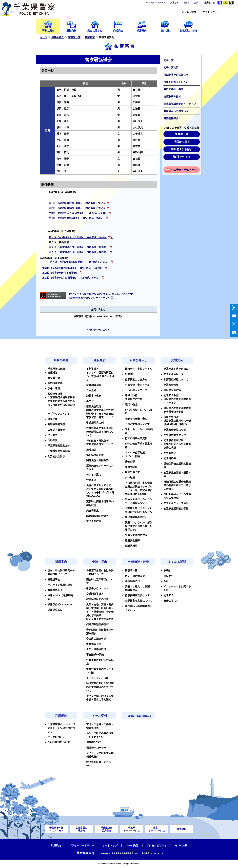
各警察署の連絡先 (81, 829)
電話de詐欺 (131, 404)
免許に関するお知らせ (99, 485)
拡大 (196, 3)
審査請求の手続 (95, 655)
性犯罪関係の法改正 (136, 517)
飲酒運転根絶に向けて (176, 380)
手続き (167, 570)
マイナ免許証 (94, 521)
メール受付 (100, 716)
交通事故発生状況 (174, 440)
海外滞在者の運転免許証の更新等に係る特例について (100, 432)
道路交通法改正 (172, 417)
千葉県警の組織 (56, 369)
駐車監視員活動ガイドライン (180, 104)
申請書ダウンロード (97, 588)
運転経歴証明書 (95, 455)
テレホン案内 (94, 475)
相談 (166, 581)
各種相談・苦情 (188, 26)
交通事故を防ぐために (176, 369)
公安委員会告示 (56, 456)
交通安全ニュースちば (176, 503)
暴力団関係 (131, 467)
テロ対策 (130, 478)
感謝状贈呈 (131, 546)
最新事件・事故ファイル (139, 369)
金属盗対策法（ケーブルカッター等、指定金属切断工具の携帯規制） (139, 490)
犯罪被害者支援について (139, 601)
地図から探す (182, 142)
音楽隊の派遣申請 (96, 639)
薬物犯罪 (130, 462)
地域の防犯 (131, 395)
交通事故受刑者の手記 (176, 509)
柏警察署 (90, 37)
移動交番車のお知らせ (176, 75)
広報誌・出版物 (56, 430)
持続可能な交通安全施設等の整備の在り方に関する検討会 (177, 485)
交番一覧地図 (171, 67)
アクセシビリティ (157, 846)
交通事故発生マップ (175, 435)
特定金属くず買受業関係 (100, 619)
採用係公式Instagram (60, 605)
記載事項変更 (94, 396)
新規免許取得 (94, 406)
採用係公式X (55, 610)
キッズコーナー (56, 435)
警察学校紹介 (55, 590)
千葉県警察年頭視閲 (59, 451)
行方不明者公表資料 (136, 438)
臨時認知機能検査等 (97, 516)
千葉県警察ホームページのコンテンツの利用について (61, 728)
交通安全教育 (171, 395)
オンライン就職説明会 (60, 585)
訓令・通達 (54, 388)
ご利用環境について (59, 742)
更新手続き (92, 369)
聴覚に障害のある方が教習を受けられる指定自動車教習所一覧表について (100, 414)
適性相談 (91, 450)
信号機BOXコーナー (98, 742)
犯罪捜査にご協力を (136, 380)
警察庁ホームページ (157, 829)
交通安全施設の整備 (175, 430)
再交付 (90, 401)
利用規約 (61, 716)
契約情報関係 (55, 383)
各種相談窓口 (132, 581)
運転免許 (72, 26)
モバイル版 (181, 846)
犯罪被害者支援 (56, 424)
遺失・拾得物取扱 (96, 649)
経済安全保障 (132, 541)
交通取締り (170, 453)
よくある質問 (189, 12)
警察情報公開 (55, 394)
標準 (187, 3)
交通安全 (118, 26)
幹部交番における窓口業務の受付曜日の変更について (100, 687)
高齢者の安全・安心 (136, 419)
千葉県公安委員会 (106, 829)
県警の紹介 (48, 26)
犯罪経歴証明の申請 (97, 599)
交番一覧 (169, 60)
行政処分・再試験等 (97, 441)
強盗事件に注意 (134, 399)
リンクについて (56, 737)
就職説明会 (54, 580)
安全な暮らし (95, 26)
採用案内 (142, 26)
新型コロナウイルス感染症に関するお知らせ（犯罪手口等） (139, 526)
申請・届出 (165, 26)
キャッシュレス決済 (97, 678)
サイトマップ (210, 12)
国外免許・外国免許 (97, 460)
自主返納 (91, 390)
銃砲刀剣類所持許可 (97, 624)
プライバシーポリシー (82, 846)
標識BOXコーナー (96, 748)
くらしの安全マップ (136, 390)
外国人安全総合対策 (136, 535)
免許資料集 (92, 511)
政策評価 (53, 419)
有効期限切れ (94, 385)
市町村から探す (182, 157)
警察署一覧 (74, 37)
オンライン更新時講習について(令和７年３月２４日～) (100, 376)
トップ (43, 37)
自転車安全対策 (172, 390)
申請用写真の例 (95, 423)
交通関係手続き (95, 594)
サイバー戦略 (132, 456)
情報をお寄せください (176, 82)
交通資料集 (170, 458)
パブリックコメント (59, 414)
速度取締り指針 (172, 97)
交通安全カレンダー (175, 374)
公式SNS (182, 829)
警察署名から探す (182, 149)
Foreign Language (138, 716)
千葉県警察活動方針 (59, 446)
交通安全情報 (171, 385)
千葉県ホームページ (131, 829)
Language (156, 3)
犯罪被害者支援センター (139, 595)
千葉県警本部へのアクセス (56, 829)
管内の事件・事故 (174, 89)
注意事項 (91, 480)
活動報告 (53, 440)
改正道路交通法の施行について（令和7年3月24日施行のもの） (100, 493)
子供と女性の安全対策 (137, 424)
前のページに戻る (100, 330)
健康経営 (53, 373)
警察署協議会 (171, 118)
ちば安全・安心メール (184, 170)
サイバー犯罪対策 (135, 453)
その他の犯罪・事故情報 (139, 483)
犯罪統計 (130, 374)
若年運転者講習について (100, 444)
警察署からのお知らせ (176, 111)
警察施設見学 (94, 644)
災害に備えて (132, 472)
